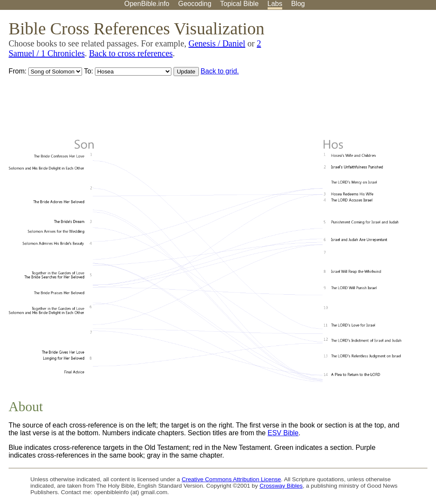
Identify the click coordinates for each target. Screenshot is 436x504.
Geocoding (195, 4)
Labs (275, 4)
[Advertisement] (349, 77)
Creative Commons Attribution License (231, 479)
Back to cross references (131, 53)
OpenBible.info (147, 4)
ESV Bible (283, 433)
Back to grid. (220, 71)
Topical (239, 4)
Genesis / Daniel (217, 43)
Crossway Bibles (281, 486)
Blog (298, 4)
